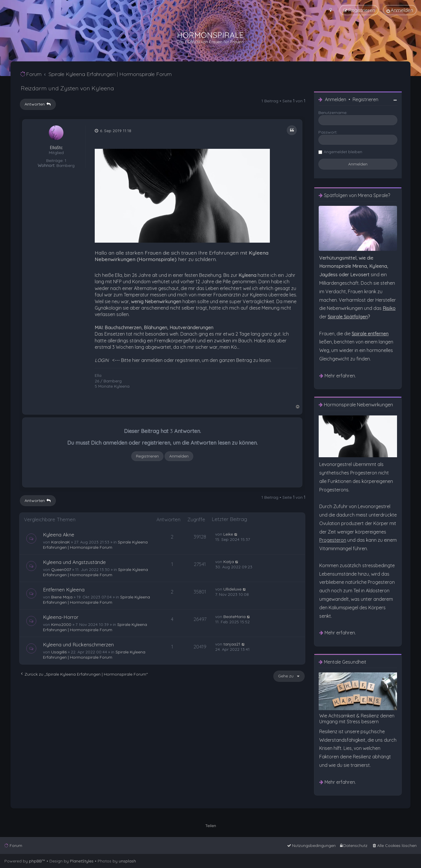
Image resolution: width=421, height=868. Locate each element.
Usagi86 (59, 652)
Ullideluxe (232, 589)
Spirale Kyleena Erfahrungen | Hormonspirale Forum (95, 545)
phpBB (35, 861)
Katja (229, 562)
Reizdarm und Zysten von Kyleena (67, 88)
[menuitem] (400, 10)
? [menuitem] (349, 317)
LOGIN (102, 360)
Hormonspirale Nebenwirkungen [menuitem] (358, 405)
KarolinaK (61, 542)
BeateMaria (234, 617)
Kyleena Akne (59, 535)
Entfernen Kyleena (64, 590)
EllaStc (56, 148)
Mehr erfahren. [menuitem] (340, 376)
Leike (228, 534)
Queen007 (61, 570)
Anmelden (179, 456)
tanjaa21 (232, 644)
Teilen (211, 826)
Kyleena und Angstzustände (74, 562)
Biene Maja (62, 597)
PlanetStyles (82, 861)
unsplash (127, 861)
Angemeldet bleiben (343, 152)
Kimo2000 (61, 624)
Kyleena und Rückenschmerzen (78, 644)
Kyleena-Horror (61, 617)
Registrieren (147, 456)
